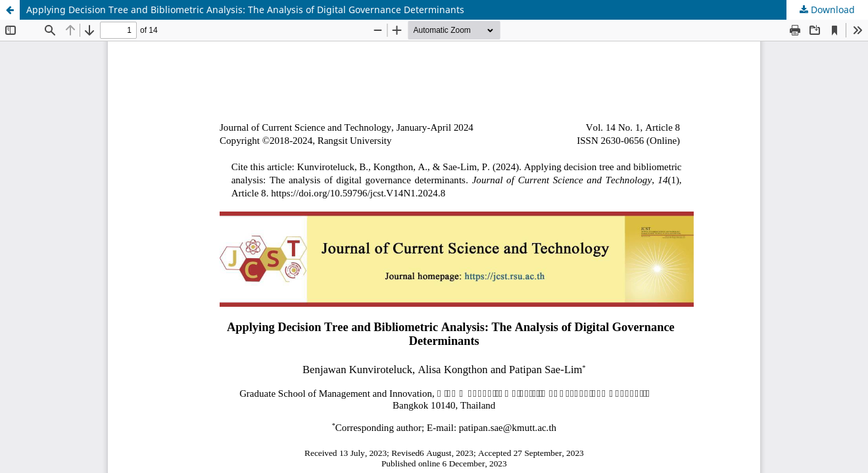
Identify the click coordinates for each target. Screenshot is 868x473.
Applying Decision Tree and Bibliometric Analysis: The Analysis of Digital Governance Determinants (245, 10)
